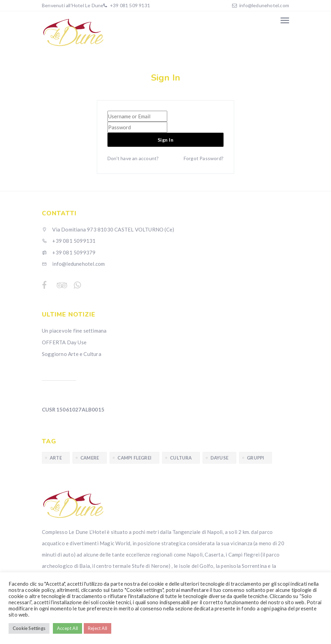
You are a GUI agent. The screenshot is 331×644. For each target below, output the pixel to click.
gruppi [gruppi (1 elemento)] (255, 458)
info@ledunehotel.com (264, 5)
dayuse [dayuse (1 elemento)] (219, 458)
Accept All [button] (67, 628)
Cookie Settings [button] (29, 628)
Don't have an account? (133, 158)
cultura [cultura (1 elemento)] (181, 458)
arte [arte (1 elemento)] (56, 458)
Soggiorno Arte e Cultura (72, 354)
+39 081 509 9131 (129, 5)
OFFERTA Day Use (64, 342)
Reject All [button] (98, 628)
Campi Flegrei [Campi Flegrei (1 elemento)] (134, 458)
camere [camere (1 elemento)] (90, 458)
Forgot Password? (204, 158)
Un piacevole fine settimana (74, 331)
